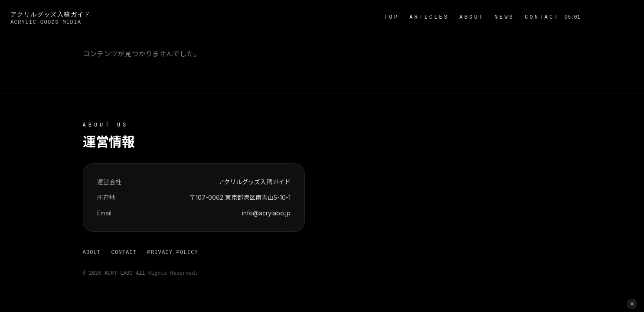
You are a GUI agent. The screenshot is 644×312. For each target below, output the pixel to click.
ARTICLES (429, 17)
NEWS (504, 17)
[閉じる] (632, 304)
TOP (392, 17)
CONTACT (542, 17)
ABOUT (472, 17)
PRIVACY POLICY (173, 253)
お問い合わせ (610, 17)
